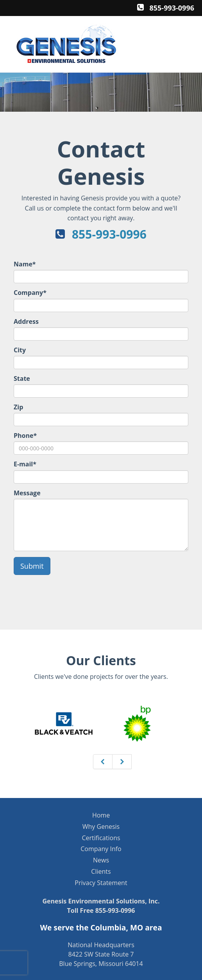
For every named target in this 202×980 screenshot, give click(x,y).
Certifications (101, 838)
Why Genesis (101, 826)
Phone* (25, 436)
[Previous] (103, 762)
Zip (18, 407)
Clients (101, 871)
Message (27, 493)
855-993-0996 (172, 8)
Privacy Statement (101, 883)
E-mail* (25, 464)
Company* (30, 293)
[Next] (122, 762)
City (20, 350)
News (101, 860)
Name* (25, 264)
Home (101, 815)
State (22, 379)
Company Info (101, 849)
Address (26, 322)
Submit (32, 566)
